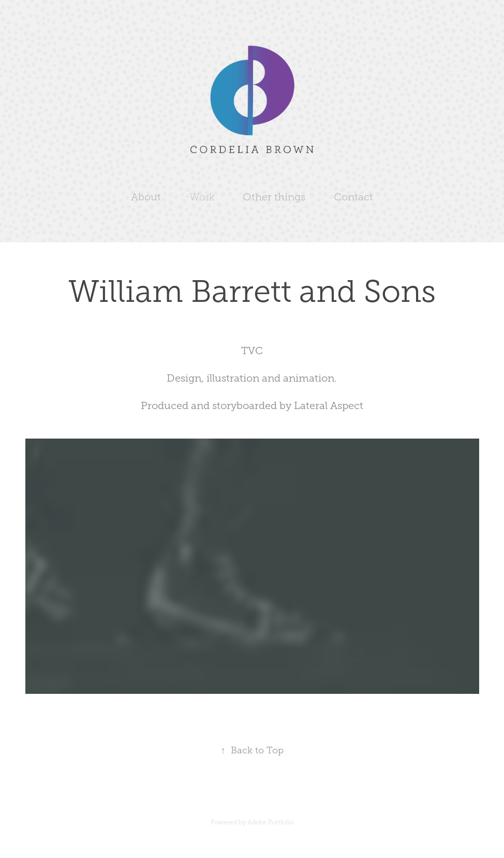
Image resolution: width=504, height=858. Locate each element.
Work (202, 197)
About (146, 197)
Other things (274, 197)
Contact (353, 197)
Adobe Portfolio (270, 822)
